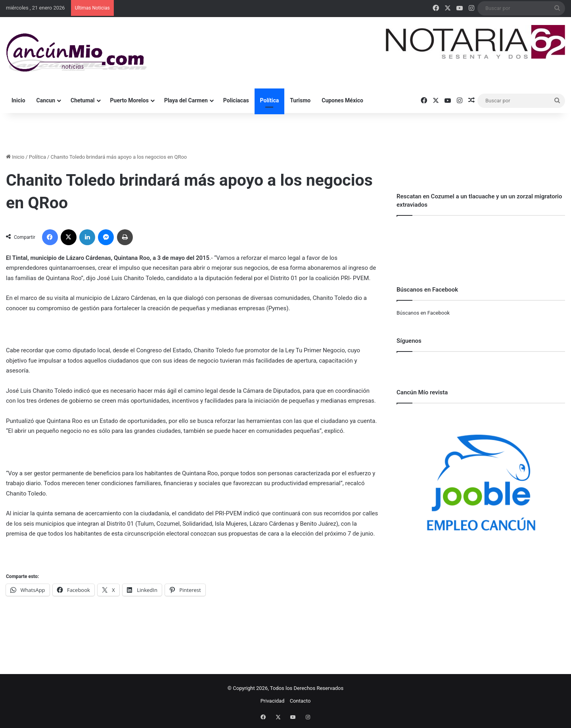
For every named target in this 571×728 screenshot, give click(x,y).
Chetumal (82, 100)
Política (270, 100)
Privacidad (273, 701)
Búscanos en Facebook (423, 313)
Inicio (18, 100)
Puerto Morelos (129, 100)
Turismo (300, 100)
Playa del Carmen (186, 100)
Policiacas (236, 100)
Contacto (300, 701)
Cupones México (342, 100)
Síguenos (409, 341)
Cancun (46, 100)
